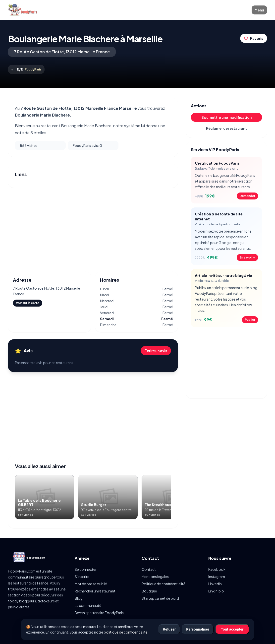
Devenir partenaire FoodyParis (99, 613)
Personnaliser (198, 629)
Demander (247, 196)
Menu (259, 10)
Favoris (254, 38)
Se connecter (86, 569)
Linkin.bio (216, 591)
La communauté (88, 605)
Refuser (169, 629)
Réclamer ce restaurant (226, 128)
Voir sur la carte (28, 303)
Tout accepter (232, 629)
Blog (79, 598)
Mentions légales (155, 577)
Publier (250, 320)
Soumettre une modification (227, 117)
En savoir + (247, 257)
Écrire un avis (156, 351)
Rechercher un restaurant (95, 591)
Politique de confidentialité (164, 584)
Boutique (149, 591)
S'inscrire (82, 577)
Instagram (217, 577)
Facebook (217, 569)
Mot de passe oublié (91, 584)
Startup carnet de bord (160, 598)
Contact (149, 569)
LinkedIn (215, 584)
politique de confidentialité (126, 632)
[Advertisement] (93, 230)
